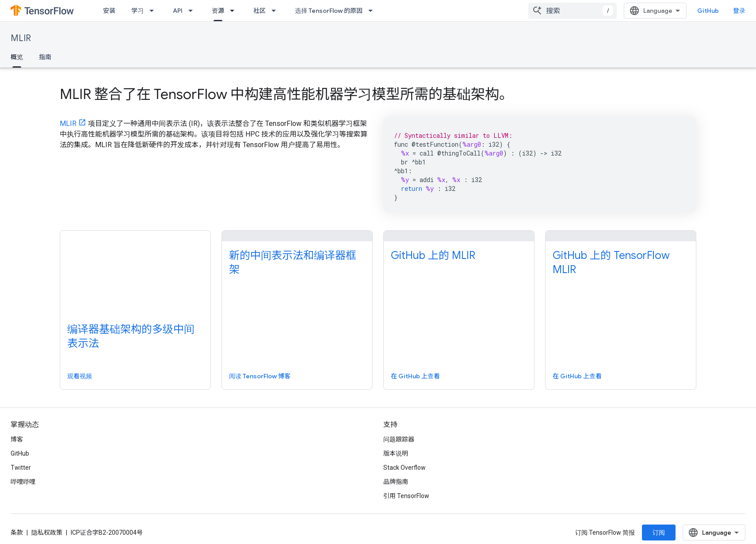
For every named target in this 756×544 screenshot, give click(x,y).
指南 (45, 57)
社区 (260, 11)
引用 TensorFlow (406, 496)
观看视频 (80, 376)
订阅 (659, 533)
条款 (17, 533)
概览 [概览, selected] (17, 57)
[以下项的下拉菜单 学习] (154, 11)
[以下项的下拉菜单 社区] (276, 11)
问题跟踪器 (399, 439)
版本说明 (396, 453)
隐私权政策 (47, 533)
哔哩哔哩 (23, 482)
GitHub (708, 11)
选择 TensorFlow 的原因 (329, 11)
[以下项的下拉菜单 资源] (235, 11)
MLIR (21, 38)
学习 (137, 11)
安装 (109, 11)
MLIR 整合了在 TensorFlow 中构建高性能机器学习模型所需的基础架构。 (286, 94)
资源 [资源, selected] (218, 11)
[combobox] (573, 11)
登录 (739, 11)
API (178, 11)
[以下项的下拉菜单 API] (193, 11)
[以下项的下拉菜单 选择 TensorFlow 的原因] (373, 11)
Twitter (21, 468)
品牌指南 (396, 482)
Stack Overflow (405, 468)
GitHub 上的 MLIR (433, 255)
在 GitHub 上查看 (415, 376)
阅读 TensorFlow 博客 (260, 376)
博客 (17, 439)
